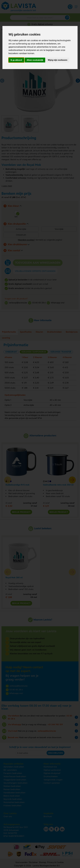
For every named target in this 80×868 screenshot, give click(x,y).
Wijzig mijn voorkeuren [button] (58, 60)
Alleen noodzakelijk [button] (35, 60)
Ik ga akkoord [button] (16, 60)
